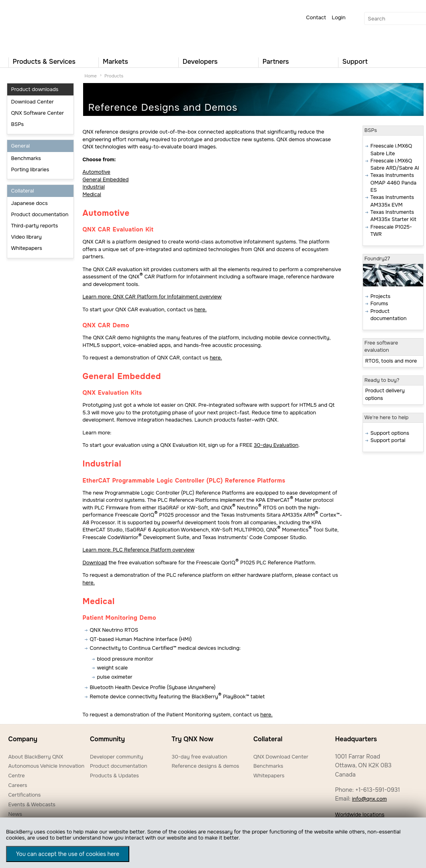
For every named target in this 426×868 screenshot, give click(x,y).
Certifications (25, 795)
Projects (381, 296)
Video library (26, 237)
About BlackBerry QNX (36, 757)
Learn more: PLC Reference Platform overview (139, 550)
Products (114, 76)
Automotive (97, 172)
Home (91, 76)
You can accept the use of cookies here (68, 854)
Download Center (33, 102)
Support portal (388, 440)
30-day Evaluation (276, 445)
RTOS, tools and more (391, 361)
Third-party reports (35, 226)
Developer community (116, 757)
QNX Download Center (281, 757)
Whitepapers (27, 248)
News (15, 814)
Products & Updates (114, 776)
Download (95, 563)
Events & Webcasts (32, 804)
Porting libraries (30, 169)
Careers (18, 785)
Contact (316, 17)
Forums (379, 304)
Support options (390, 433)
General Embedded (106, 179)
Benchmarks (26, 158)
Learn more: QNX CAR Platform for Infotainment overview (152, 297)
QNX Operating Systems (33, 26)
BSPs (18, 124)
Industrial (94, 187)
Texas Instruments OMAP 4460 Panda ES (393, 183)
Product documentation (40, 214)
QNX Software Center (38, 113)
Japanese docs (30, 203)
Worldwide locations (360, 814)
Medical (92, 194)
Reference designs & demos (205, 766)
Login (338, 17)
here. (201, 309)
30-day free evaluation (199, 757)
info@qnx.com (369, 799)
